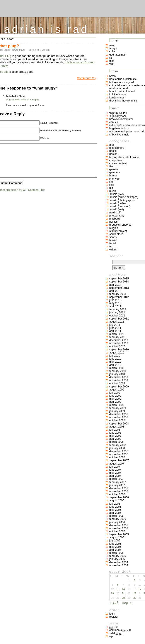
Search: (116, 256)
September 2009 (119, 387)
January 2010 (117, 374)
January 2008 (117, 448)
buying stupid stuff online (124, 157)
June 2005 (115, 544)
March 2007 (117, 479)
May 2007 (115, 473)
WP (111, 636)
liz (111, 58)
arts (112, 145)
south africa (116, 234)
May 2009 (115, 399)
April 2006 (115, 513)
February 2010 (118, 371)
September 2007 (119, 460)
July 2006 (115, 504)
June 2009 (115, 396)
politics (114, 222)
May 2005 (115, 547)
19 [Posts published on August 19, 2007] (112, 593)
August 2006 (117, 500)
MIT (111, 188)
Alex (112, 45)
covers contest (118, 163)
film (112, 166)
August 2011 (117, 322)
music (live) (117, 194)
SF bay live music (119, 135)
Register (114, 617)
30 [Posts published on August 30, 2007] (135, 598)
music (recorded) (120, 206)
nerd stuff (115, 213)
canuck (114, 122)
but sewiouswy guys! (122, 82)
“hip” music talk (119, 113)
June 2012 (115, 300)
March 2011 (117, 334)
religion (114, 228)
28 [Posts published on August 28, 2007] (123, 598)
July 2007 (115, 467)
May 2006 (115, 510)
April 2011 (115, 331)
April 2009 (115, 402)
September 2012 (119, 297)
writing (113, 250)
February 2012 (118, 309)
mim (112, 61)
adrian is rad (47, 28)
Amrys (113, 48)
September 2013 (119, 288)
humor (113, 176)
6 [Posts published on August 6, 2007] (118, 585)
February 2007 (118, 482)
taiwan (15, 50)
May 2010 (115, 362)
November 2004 (119, 565)
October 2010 (117, 347)
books (113, 151)
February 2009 (118, 408)
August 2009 (117, 390)
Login (112, 614)
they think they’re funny (123, 101)
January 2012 (117, 313)
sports (113, 237)
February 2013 (118, 294)
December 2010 (119, 340)
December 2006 (119, 488)
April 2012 (115, 306)
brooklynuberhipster (121, 119)
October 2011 (117, 316)
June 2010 (115, 359)
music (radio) (118, 203)
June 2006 (115, 507)
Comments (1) (86, 78)
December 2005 (119, 525)
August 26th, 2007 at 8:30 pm (23, 100)
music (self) (117, 210)
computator (116, 160)
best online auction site (123, 79)
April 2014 (115, 285)
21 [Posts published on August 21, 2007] (123, 593)
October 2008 (117, 420)
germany (115, 172)
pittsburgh (115, 219)
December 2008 (119, 414)
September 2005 (119, 534)
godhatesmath (118, 55)
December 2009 (119, 377)
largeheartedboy (119, 128)
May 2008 (115, 436)
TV (111, 247)
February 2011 (118, 337)
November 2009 (119, 380)
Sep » (127, 603)
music (113, 191)
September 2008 (119, 424)
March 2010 (117, 368)
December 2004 (119, 562)
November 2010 (119, 343)
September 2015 (119, 279)
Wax (112, 64)
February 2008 (118, 445)
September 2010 (119, 350)
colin (112, 51)
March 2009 (117, 405)
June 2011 (115, 328)
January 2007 (117, 485)
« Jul (114, 603)
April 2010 (115, 365)
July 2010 (115, 356)
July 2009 (115, 393)
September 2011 (119, 319)
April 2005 (115, 550)
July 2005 (115, 541)
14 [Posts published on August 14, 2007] (123, 589)
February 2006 (118, 519)
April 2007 (115, 476)
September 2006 (119, 497)
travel (22, 50)
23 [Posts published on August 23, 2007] (135, 593)
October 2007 (117, 457)
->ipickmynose (118, 116)
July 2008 (115, 430)
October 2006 (117, 494)
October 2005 (117, 531)
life (111, 182)
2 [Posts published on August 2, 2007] (135, 580)
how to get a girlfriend (122, 91)
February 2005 (118, 556)
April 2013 (115, 291)
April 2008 (115, 439)
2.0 (114, 627)
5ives (113, 76)
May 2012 (115, 303)
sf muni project (118, 231)
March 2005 (117, 553)
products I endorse (120, 225)
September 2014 (119, 282)
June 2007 (115, 470)
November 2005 (119, 528)
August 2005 (117, 538)
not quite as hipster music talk (127, 132)
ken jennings (117, 98)
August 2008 (117, 427)
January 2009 (117, 411)
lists (112, 185)
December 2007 (119, 451)
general (114, 169)
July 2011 (115, 325)
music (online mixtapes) (124, 197)
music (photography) (123, 200)
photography (117, 216)
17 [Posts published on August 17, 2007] (140, 589)
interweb (115, 179)
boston (113, 154)
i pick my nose (118, 95)
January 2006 (117, 522)
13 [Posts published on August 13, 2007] (118, 589)
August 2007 (117, 464)
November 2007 (119, 454)
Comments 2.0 (120, 630)
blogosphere (117, 148)
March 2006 (117, 516)
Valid (116, 633)
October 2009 (117, 384)
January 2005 (117, 559)
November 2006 (119, 491)
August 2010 (117, 353)
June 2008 (115, 433)
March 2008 (117, 442)
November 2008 (119, 417)
